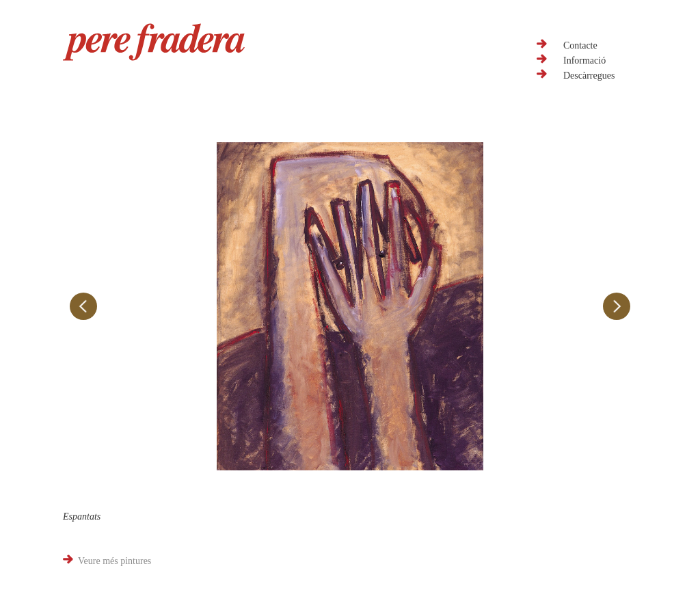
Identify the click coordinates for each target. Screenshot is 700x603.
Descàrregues (589, 76)
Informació (584, 61)
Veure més (115, 561)
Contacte (580, 45)
